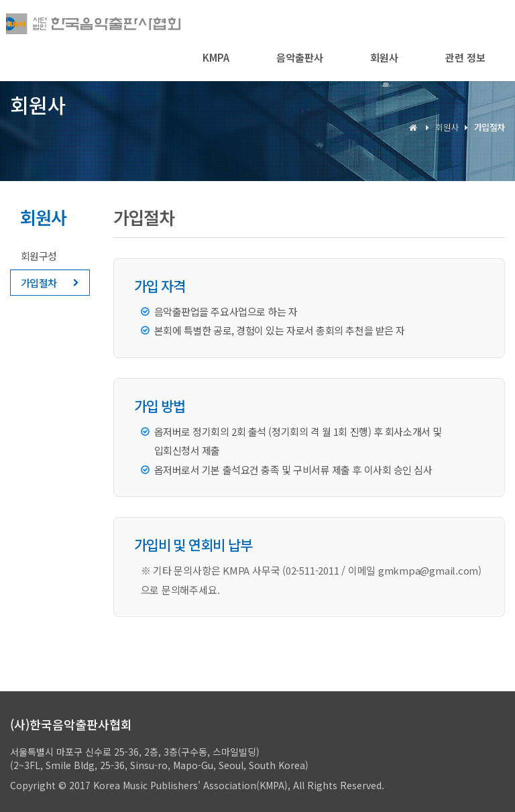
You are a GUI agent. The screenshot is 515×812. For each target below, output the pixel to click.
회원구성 (39, 256)
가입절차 (39, 283)
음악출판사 (300, 57)
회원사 (384, 57)
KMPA (216, 57)
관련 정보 (465, 57)
